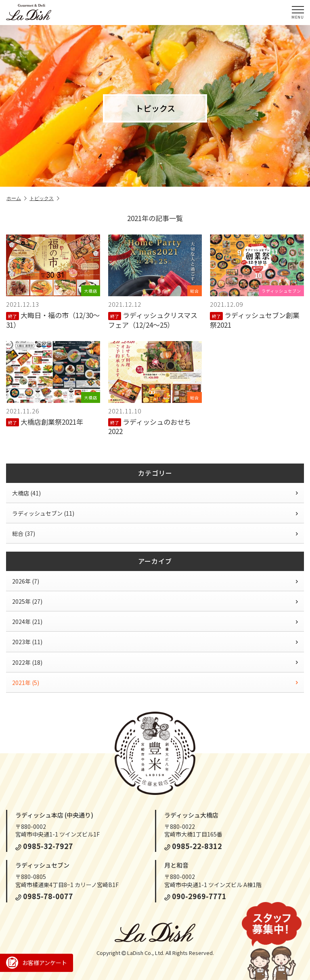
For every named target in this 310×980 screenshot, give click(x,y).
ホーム (17, 199)
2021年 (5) (155, 683)
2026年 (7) (155, 581)
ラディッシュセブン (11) (155, 513)
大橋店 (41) (155, 493)
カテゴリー (155, 473)
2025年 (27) (155, 601)
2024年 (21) (155, 622)
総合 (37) (155, 533)
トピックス (44, 199)
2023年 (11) (155, 642)
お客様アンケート (37, 963)
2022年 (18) (155, 662)
